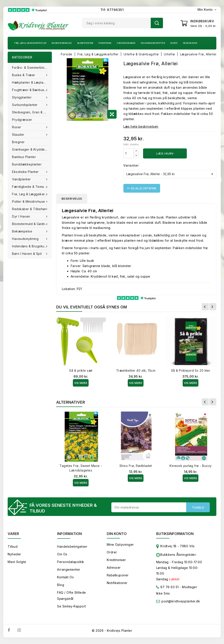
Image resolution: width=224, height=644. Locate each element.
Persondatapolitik (71, 562)
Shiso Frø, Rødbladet (136, 466)
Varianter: (131, 165)
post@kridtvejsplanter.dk (181, 601)
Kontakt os (65, 577)
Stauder (19, 135)
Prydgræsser (22, 120)
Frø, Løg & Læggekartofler (30, 43)
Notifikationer (117, 583)
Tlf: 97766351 (112, 10)
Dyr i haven (22, 216)
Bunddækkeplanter (27, 164)
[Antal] (129, 153)
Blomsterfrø (85, 43)
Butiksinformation (175, 534)
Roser (17, 127)
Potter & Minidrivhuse (29, 201)
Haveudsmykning (26, 239)
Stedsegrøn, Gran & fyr (30, 112)
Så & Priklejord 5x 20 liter (191, 370)
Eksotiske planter (26, 172)
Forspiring (105, 43)
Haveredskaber (126, 43)
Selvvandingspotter (153, 43)
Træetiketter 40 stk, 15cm (136, 370)
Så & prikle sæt (81, 370)
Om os (62, 554)
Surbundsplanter (25, 105)
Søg (157, 23)
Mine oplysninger (120, 545)
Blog (61, 585)
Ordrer (112, 552)
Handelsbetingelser (72, 546)
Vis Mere (81, 383)
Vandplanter (22, 179)
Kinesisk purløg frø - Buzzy (191, 466)
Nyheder (14, 554)
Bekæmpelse (23, 231)
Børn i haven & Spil (27, 254)
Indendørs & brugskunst (31, 246)
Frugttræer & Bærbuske (31, 90)
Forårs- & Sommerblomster (32, 68)
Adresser (114, 567)
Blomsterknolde (62, 43)
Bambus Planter (24, 157)
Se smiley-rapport (72, 606)
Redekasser (190, 43)
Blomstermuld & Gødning (31, 224)
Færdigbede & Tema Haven (32, 187)
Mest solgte (17, 562)
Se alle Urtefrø (142, 188)
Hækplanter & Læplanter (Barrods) (32, 82)
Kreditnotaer (116, 560)
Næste (213, 307)
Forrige (205, 307)
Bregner (18, 142)
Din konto (117, 534)
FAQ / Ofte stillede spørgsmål (72, 596)
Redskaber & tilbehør (30, 209)
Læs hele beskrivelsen (141, 126)
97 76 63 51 (167, 588)
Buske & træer (24, 75)
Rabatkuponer (118, 575)
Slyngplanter (22, 97)
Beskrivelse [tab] (72, 199)
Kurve (174, 43)
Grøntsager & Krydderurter (32, 149)
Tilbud (13, 546)
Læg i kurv (165, 153)
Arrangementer (69, 569)
